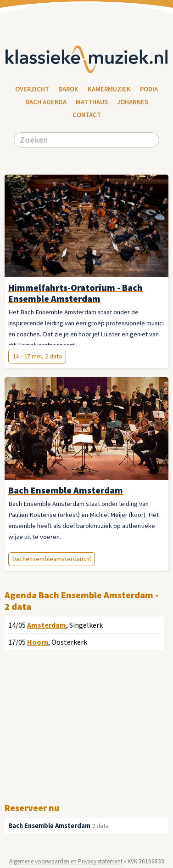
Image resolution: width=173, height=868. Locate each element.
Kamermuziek (109, 89)
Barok (68, 89)
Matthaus (92, 102)
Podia (149, 89)
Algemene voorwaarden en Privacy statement (66, 861)
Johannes (133, 102)
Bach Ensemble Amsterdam (49, 826)
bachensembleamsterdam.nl (52, 559)
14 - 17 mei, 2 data (37, 356)
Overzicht (32, 89)
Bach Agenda (46, 102)
